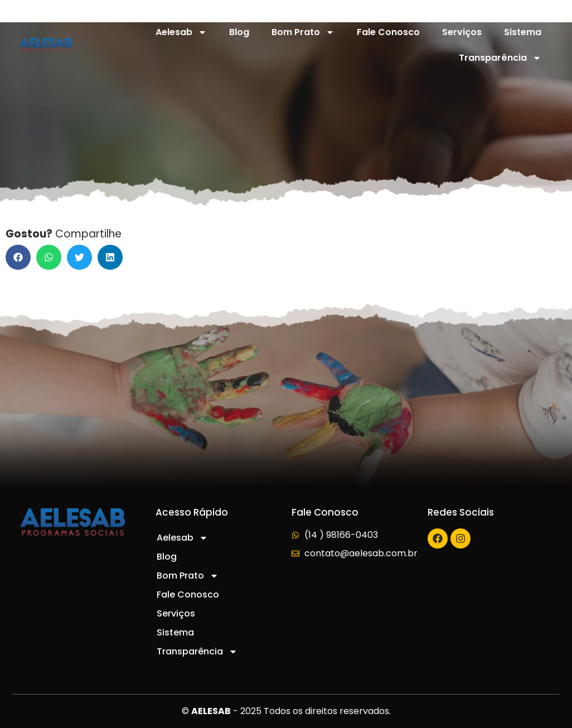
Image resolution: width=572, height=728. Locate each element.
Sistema (523, 32)
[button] (18, 257)
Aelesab (181, 32)
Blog (239, 32)
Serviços (462, 32)
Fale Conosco (388, 32)
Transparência (500, 58)
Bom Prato (303, 32)
